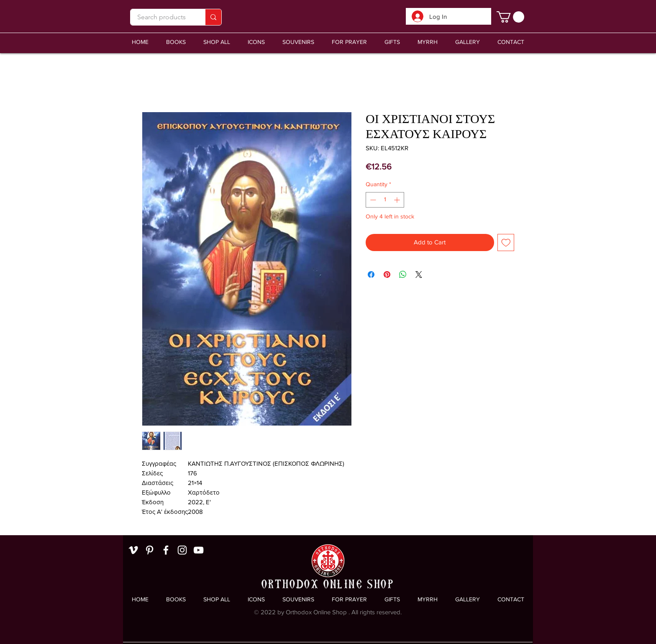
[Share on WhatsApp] (403, 275)
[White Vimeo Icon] (133, 550)
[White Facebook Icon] (166, 550)
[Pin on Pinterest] (387, 275)
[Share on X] (419, 275)
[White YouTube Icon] (199, 550)
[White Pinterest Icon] (150, 550)
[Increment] (398, 200)
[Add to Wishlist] (506, 242)
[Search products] (161, 17)
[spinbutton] (385, 200)
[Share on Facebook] (371, 275)
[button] (298, 42)
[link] (510, 17)
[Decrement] (372, 200)
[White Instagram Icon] (182, 550)
